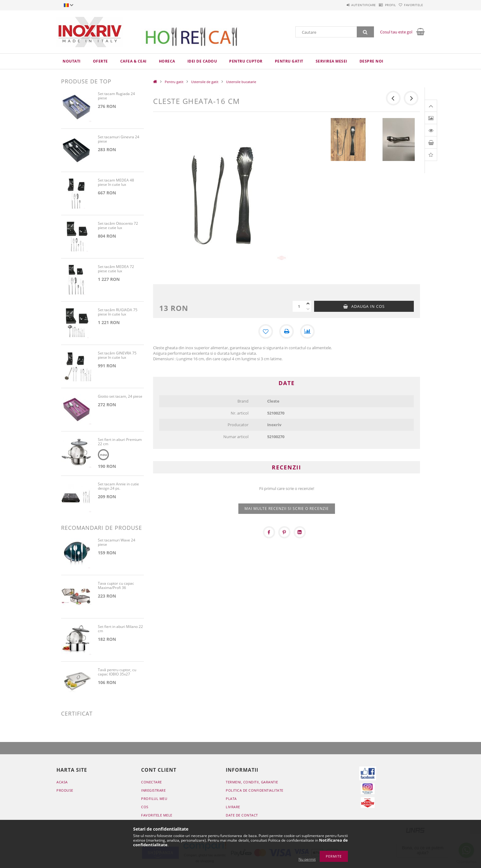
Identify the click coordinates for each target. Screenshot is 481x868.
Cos (145, 807)
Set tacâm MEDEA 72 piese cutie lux (116, 269)
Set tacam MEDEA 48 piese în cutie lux (116, 183)
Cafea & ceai (133, 61)
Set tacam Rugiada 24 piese (116, 96)
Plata (231, 799)
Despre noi (371, 61)
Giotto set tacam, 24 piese (120, 397)
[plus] (308, 304)
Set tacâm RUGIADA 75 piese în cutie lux (118, 312)
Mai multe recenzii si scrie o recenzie (287, 509)
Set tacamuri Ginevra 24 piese (119, 139)
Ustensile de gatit (205, 82)
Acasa (62, 782)
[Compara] (307, 331)
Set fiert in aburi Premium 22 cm (120, 442)
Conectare (152, 782)
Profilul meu (154, 799)
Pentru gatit (289, 61)
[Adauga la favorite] (266, 331)
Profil (381, 5)
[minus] (308, 309)
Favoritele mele (157, 815)
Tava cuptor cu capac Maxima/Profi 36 (116, 586)
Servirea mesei (331, 61)
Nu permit (307, 859)
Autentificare (348, 5)
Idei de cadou (202, 61)
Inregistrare (153, 790)
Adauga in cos (368, 306)
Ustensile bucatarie (241, 82)
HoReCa (167, 61)
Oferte (100, 61)
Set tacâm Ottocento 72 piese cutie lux (118, 226)
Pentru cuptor (246, 61)
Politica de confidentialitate (255, 790)
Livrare (233, 807)
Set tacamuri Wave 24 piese (117, 543)
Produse (65, 790)
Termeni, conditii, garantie (252, 782)
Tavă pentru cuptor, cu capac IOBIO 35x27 (117, 672)
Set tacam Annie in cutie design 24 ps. (118, 486)
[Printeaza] (287, 331)
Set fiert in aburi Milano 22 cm (120, 629)
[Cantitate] (299, 306)
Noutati (72, 61)
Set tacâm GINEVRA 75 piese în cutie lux (117, 356)
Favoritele (410, 5)
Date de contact (242, 815)
